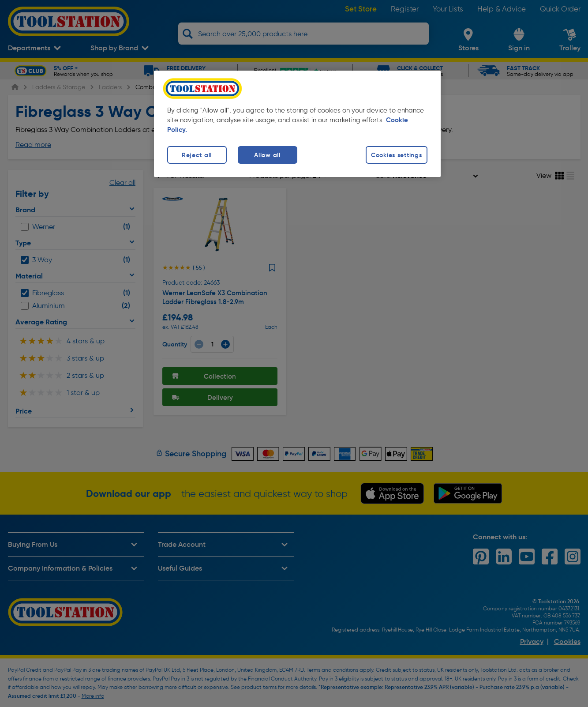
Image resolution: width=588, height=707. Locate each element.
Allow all (267, 155)
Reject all (197, 155)
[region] (297, 124)
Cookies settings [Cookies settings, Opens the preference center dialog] (397, 155)
